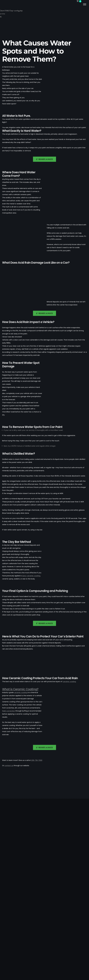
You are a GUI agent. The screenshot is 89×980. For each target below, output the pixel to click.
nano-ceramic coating (31, 576)
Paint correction (9, 711)
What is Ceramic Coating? (20, 689)
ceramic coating (69, 682)
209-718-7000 (37, 760)
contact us (9, 766)
